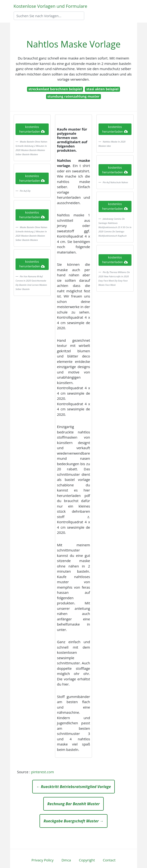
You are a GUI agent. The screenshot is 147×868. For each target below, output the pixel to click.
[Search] (49, 16)
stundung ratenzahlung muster (74, 96)
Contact (109, 860)
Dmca (66, 860)
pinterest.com (42, 772)
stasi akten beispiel (102, 89)
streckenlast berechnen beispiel (55, 89)
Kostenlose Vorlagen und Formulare (50, 6)
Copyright (87, 860)
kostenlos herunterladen (32, 129)
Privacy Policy (43, 860)
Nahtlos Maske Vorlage (74, 44)
